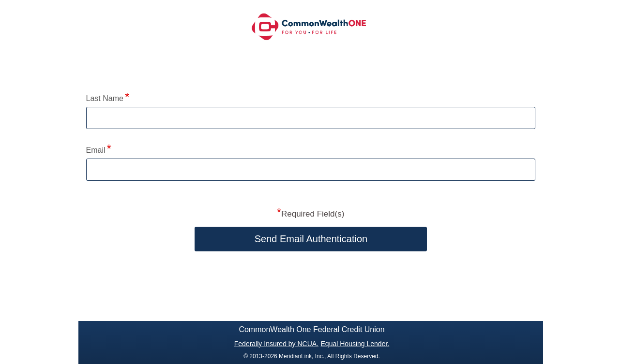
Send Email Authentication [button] (311, 239)
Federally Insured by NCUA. (276, 344)
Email (96, 150)
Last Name (105, 98)
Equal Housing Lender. (355, 344)
